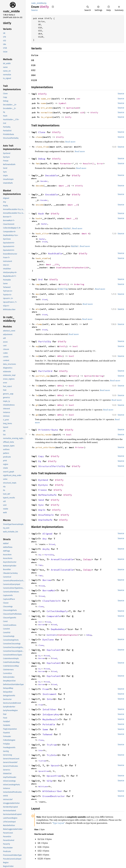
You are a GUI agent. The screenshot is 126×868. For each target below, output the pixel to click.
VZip (49, 781)
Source (34, 10)
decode (40, 186)
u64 (77, 108)
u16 (82, 112)
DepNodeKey (58, 629)
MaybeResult (50, 719)
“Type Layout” (58, 823)
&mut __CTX (52, 264)
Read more (70, 142)
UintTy (42, 94)
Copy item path (53, 7)
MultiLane (43, 787)
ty (46, 3)
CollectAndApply (57, 611)
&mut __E (73, 205)
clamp (39, 324)
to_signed (47, 117)
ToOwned (47, 734)
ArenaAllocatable (62, 559)
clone (39, 137)
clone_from (42, 147)
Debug (42, 159)
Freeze (42, 490)
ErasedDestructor (54, 796)
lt (37, 386)
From (45, 689)
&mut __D (64, 186)
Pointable (49, 724)
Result (87, 163)
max (38, 294)
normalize (47, 112)
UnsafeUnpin (46, 515)
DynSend (43, 480)
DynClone (48, 640)
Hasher (44, 224)
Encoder (44, 200)
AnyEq (46, 549)
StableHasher (64, 268)
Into (49, 699)
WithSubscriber (52, 791)
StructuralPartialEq (52, 466)
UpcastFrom (43, 771)
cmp (38, 284)
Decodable (52, 175)
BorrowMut (49, 590)
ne (37, 356)
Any (45, 539)
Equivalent (54, 650)
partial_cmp (43, 376)
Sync (41, 505)
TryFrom (52, 745)
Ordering (79, 284)
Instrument (49, 694)
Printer (80, 447)
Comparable (54, 616)
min (38, 309)
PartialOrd (45, 371)
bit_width (47, 108)
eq (37, 346)
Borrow (47, 580)
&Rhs (60, 356)
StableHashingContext (68, 635)
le (37, 395)
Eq (40, 461)
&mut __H (71, 218)
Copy (41, 456)
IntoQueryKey (51, 714)
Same (45, 729)
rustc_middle (37, 3)
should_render (44, 435)
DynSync (43, 485)
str (78, 99)
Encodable (52, 195)
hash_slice (42, 233)
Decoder (44, 181)
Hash (41, 214)
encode (40, 205)
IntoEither (49, 709)
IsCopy (87, 559)
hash (38, 218)
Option (70, 108)
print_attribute (45, 447)
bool (75, 346)
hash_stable (43, 258)
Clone (42, 132)
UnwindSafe (45, 520)
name (43, 103)
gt (37, 405)
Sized (45, 242)
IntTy (68, 117)
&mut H (85, 233)
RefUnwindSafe (47, 495)
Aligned (47, 534)
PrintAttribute (48, 430)
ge (37, 415)
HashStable (55, 253)
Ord (40, 279)
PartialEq (45, 342)
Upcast (55, 765)
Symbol (62, 103)
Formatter (66, 163)
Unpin (42, 510)
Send (41, 500)
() (93, 163)
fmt (38, 163)
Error (100, 163)
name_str (46, 99)
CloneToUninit (52, 601)
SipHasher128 (80, 268)
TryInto (52, 755)
